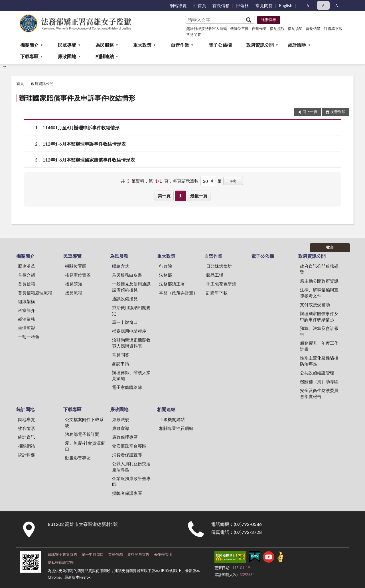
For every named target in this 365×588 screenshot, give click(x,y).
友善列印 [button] (338, 112)
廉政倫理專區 (125, 437)
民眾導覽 (67, 45)
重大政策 (142, 45)
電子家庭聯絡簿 (127, 387)
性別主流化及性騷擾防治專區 (319, 361)
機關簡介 (29, 45)
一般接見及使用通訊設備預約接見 (131, 287)
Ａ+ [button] (338, 5)
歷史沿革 (27, 266)
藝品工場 (215, 275)
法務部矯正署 (172, 284)
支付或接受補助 (315, 305)
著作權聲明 (163, 554)
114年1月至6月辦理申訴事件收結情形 (81, 127)
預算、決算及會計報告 (319, 331)
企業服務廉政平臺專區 (131, 481)
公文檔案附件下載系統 (84, 422)
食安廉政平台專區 (129, 446)
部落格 (243, 5)
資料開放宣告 (138, 554)
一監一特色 (29, 337)
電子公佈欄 (220, 45)
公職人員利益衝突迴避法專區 (131, 466)
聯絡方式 (121, 266)
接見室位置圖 (78, 275)
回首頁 (200, 5)
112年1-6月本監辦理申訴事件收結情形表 (84, 144)
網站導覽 (178, 5)
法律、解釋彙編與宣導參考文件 (319, 293)
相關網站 (27, 446)
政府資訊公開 (260, 45)
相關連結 (105, 56)
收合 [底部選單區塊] (330, 247)
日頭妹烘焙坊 (219, 266)
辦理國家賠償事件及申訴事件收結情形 (77, 98)
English (286, 5)
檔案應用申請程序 (129, 331)
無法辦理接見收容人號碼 (207, 28)
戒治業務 (27, 319)
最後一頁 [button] (199, 196)
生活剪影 (27, 328)
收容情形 (27, 428)
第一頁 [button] (164, 196)
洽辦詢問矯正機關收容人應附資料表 (131, 343)
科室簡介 (27, 310)
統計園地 (297, 45)
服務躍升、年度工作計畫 (319, 346)
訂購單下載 (333, 28)
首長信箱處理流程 (35, 293)
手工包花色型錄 (221, 284)
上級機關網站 (172, 419)
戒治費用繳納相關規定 (131, 310)
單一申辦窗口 (125, 322)
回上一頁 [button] (310, 112)
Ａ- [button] (309, 5)
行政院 (166, 266)
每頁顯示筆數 (186, 181)
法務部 (166, 275)
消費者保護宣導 (127, 455)
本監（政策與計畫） (178, 293)
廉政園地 (67, 56)
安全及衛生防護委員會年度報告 (319, 393)
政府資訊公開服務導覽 (319, 269)
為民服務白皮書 (127, 275)
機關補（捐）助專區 (319, 381)
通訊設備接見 (125, 299)
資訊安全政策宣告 (62, 554)
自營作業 (259, 28)
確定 (233, 181)
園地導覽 (27, 419)
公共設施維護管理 (317, 373)
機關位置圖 (239, 28)
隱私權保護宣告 (61, 562)
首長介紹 (27, 275)
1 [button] (180, 196)
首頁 (20, 83)
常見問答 (264, 5)
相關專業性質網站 (176, 428)
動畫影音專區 (78, 458)
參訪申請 (121, 364)
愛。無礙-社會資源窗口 (85, 446)
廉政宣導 (121, 428)
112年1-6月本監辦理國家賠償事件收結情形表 (89, 160)
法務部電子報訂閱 (82, 434)
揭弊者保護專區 (127, 493)
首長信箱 (221, 5)
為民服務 (105, 45)
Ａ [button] (323, 5)
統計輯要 (27, 455)
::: (16, 4)
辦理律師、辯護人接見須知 (131, 375)
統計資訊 (27, 437)
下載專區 (29, 56)
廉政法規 (121, 419)
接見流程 (277, 28)
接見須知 (295, 28)
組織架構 (27, 301)
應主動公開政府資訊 (319, 281)
